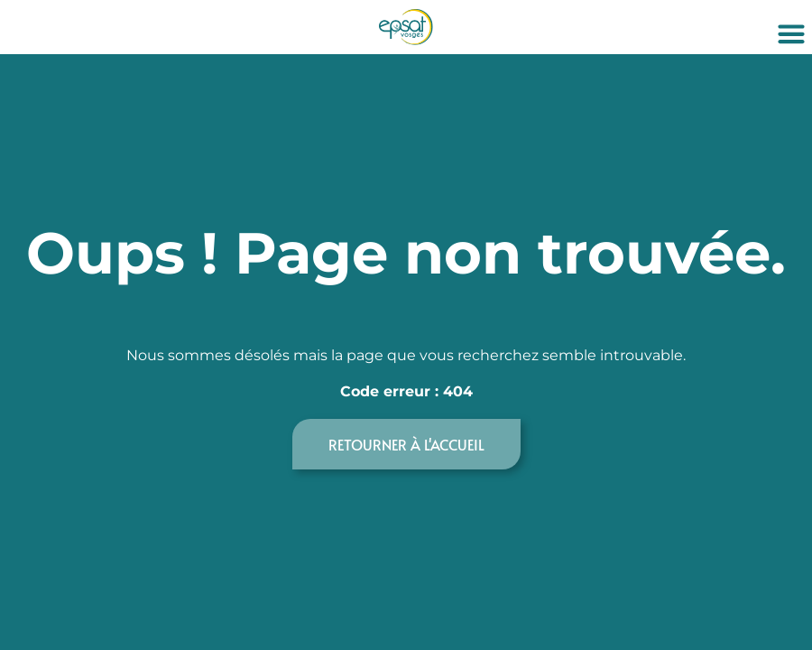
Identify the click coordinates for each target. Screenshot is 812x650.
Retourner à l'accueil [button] (406, 444)
